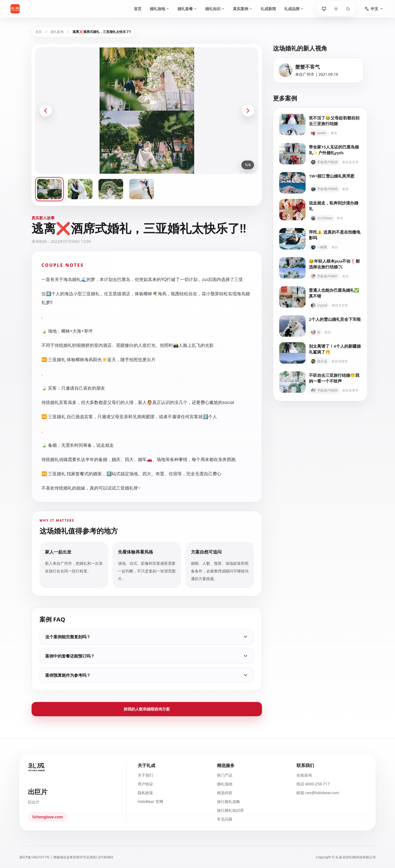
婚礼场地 (160, 9)
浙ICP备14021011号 (34, 857)
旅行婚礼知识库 (230, 810)
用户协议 (145, 784)
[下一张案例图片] (248, 111)
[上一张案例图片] (46, 111)
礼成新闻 (268, 9)
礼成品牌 (294, 9)
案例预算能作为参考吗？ (147, 675)
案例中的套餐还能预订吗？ (147, 656)
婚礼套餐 (187, 9)
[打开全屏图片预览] (147, 111)
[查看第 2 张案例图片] (80, 189)
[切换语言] (374, 9)
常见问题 (225, 819)
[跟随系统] (324, 9)
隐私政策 (145, 793)
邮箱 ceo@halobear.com (318, 793)
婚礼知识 (215, 9)
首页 (138, 9)
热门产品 (225, 775)
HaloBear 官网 (150, 801)
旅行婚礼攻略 (228, 801)
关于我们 (145, 775)
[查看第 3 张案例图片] (111, 189)
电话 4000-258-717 (313, 784)
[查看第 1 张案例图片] (49, 189)
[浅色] (336, 9)
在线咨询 (304, 775)
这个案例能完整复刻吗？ (147, 637)
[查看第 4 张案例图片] (142, 189)
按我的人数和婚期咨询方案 (147, 709)
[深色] (348, 9)
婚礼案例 (57, 32)
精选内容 (225, 793)
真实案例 (243, 9)
